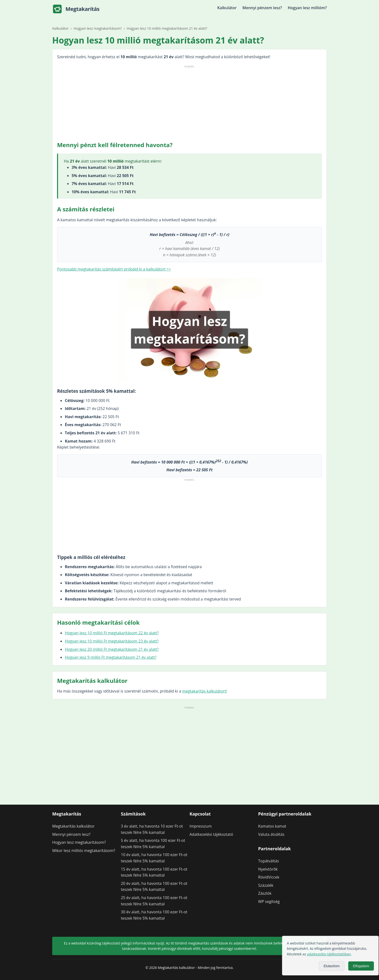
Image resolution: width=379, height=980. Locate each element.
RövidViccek (269, 877)
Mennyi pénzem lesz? (262, 8)
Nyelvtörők (268, 869)
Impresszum (201, 826)
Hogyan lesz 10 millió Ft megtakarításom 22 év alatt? (112, 633)
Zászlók (265, 893)
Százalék (266, 885)
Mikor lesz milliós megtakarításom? (84, 851)
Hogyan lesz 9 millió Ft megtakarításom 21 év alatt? (111, 657)
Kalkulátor (227, 8)
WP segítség (269, 901)
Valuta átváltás (271, 834)
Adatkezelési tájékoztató (211, 834)
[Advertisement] (189, 103)
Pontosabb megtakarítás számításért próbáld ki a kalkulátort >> (114, 269)
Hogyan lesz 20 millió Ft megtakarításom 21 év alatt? (112, 649)
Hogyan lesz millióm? (307, 8)
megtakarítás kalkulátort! (204, 691)
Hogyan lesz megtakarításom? (79, 842)
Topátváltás (269, 861)
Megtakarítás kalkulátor (73, 826)
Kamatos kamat (272, 826)
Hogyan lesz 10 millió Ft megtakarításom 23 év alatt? (112, 641)
